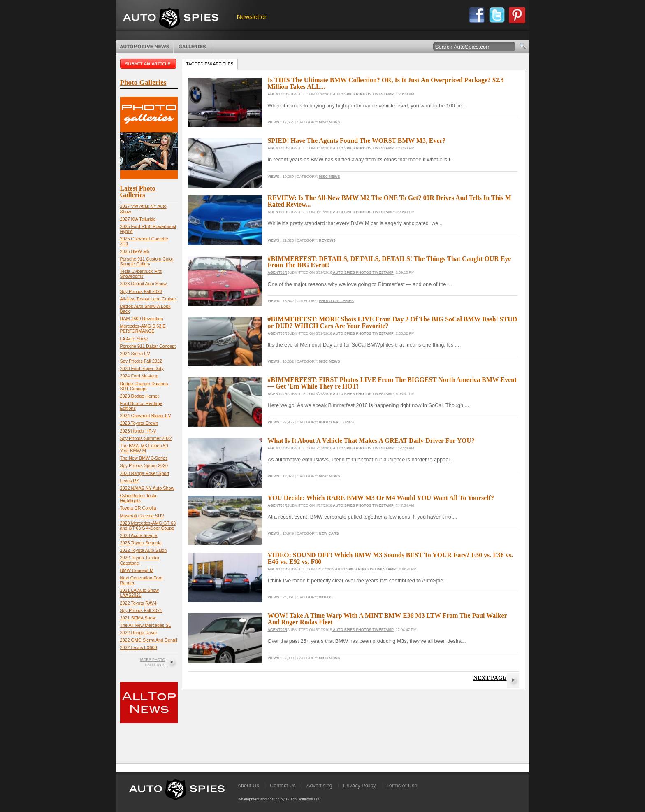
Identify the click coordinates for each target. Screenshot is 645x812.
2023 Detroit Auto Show (143, 284)
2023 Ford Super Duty (142, 368)
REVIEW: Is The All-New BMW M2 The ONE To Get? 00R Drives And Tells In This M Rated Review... (390, 201)
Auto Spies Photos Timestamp (363, 94)
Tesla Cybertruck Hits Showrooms (141, 274)
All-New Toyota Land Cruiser (148, 299)
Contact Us (283, 785)
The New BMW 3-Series (144, 458)
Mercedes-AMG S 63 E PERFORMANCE (143, 328)
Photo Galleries (192, 47)
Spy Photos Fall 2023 (141, 291)
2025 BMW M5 (135, 251)
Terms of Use (402, 785)
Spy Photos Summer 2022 (146, 438)
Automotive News (145, 47)
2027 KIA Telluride (138, 219)
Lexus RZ (130, 481)
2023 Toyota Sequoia (141, 543)
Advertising (319, 785)
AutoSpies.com (171, 19)
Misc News (329, 122)
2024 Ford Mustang (139, 376)
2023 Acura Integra (139, 535)
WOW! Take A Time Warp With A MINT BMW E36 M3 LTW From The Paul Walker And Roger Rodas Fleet (387, 619)
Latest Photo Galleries (138, 192)
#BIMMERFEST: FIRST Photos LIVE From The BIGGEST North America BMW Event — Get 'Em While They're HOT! (392, 383)
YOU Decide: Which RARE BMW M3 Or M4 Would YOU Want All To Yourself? (381, 498)
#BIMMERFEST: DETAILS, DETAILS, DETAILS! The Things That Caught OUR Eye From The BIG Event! (390, 262)
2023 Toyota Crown (139, 423)
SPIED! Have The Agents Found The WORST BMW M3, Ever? (357, 141)
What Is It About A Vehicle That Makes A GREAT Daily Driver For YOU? (371, 441)
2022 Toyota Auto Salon (144, 550)
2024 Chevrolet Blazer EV (146, 416)
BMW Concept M (137, 570)
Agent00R (277, 94)
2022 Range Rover (139, 633)
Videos (326, 597)
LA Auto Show (134, 339)
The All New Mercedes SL (146, 625)
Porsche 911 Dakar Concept (148, 346)
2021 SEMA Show (138, 618)
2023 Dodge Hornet (139, 396)
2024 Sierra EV (135, 354)
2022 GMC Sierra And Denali (149, 640)
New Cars (329, 533)
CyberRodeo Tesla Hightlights (138, 498)
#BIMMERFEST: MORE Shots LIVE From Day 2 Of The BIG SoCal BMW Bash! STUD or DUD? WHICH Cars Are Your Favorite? (393, 322)
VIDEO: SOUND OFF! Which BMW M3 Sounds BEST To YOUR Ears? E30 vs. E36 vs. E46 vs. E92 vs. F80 (390, 558)
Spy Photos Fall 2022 (141, 361)
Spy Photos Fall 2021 (141, 610)
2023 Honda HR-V (138, 431)
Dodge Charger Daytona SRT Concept (144, 386)
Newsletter (252, 17)
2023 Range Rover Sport (145, 473)
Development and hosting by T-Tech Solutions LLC (279, 799)
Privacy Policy (359, 785)
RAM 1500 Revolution (142, 319)
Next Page (490, 678)
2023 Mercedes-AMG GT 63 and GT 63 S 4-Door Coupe (148, 526)
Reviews (327, 240)
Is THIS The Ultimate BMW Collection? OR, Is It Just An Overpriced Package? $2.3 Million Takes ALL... (386, 83)
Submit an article (149, 64)
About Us (248, 785)
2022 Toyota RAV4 (138, 603)
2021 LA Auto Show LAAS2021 (139, 593)
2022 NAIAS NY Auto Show (147, 488)
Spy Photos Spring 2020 (144, 465)
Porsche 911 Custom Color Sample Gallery (147, 261)
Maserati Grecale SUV (142, 516)
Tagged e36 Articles (210, 64)
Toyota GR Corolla (138, 508)
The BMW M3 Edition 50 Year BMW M (144, 448)
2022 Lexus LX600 (139, 647)
